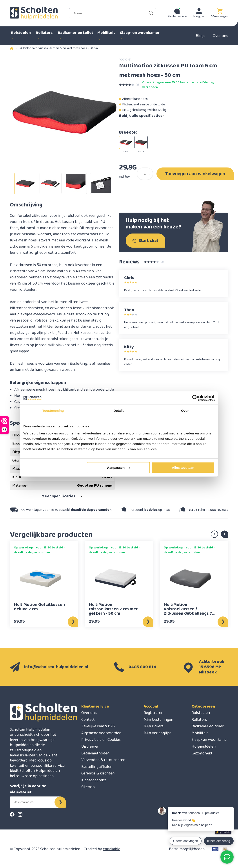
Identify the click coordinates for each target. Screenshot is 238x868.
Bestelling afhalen (97, 767)
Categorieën (203, 706)
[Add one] (150, 174)
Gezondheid (202, 753)
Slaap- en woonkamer (210, 740)
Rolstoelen (201, 713)
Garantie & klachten (98, 773)
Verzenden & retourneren (103, 760)
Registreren (154, 713)
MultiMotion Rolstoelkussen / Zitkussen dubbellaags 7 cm (188, 609)
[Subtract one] (140, 174)
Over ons (220, 36)
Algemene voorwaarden (101, 733)
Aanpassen (118, 468)
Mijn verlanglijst (157, 733)
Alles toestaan (183, 468)
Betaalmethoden (95, 753)
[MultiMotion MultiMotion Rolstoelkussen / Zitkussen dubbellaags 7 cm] (190, 579)
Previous (214, 534)
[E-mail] (36, 802)
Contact (88, 720)
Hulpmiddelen (204, 747)
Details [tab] (119, 411)
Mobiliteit (200, 733)
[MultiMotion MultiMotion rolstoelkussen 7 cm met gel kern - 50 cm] (115, 579)
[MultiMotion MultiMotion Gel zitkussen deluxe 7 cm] (41, 579)
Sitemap (88, 787)
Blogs (201, 36)
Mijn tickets (154, 726)
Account (151, 706)
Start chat (145, 241)
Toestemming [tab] (53, 411)
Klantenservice (95, 706)
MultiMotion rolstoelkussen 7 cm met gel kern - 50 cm (113, 609)
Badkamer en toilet (208, 726)
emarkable (112, 849)
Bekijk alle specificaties (142, 116)
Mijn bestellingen (159, 720)
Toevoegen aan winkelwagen (195, 174)
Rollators (199, 720)
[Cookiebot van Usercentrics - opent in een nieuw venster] (195, 398)
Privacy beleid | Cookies (101, 740)
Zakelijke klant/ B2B (98, 726)
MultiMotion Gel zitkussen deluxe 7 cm (39, 607)
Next (224, 534)
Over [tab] (185, 411)
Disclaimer (90, 747)
